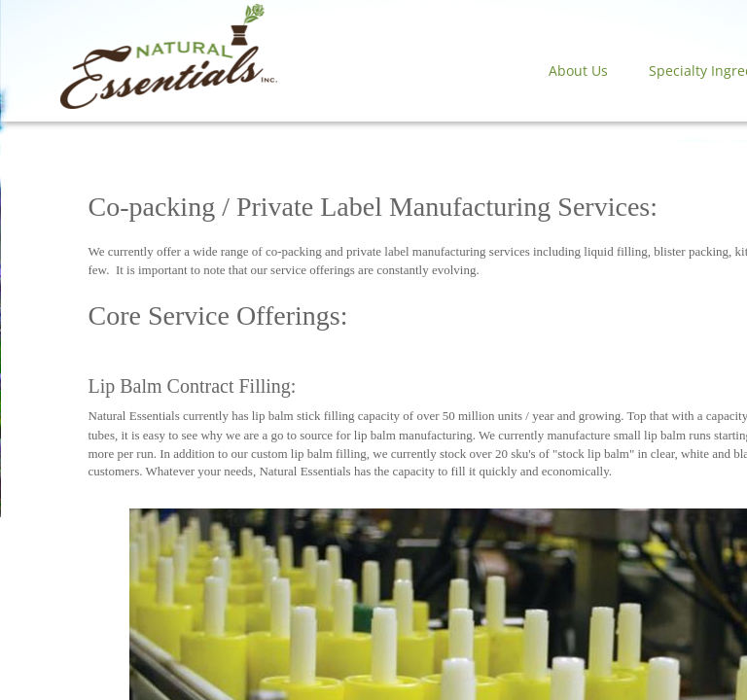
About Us (578, 70)
